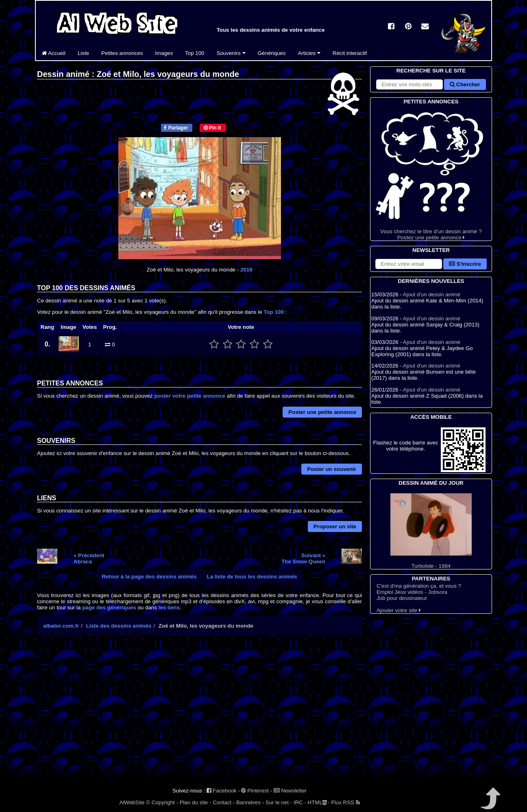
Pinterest (255, 791)
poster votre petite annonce (190, 396)
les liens (169, 607)
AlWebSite (132, 802)
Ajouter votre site (399, 610)
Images (164, 53)
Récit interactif (350, 53)
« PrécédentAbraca (89, 558)
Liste (83, 53)
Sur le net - (279, 802)
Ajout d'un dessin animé (432, 294)
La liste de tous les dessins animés (252, 577)
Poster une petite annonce (322, 412)
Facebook (221, 791)
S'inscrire (465, 264)
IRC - (300, 802)
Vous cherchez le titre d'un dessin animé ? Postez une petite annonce (431, 173)
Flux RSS (346, 802)
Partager (176, 128)
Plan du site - (196, 802)
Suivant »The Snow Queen (303, 558)
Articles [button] (309, 53)
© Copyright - (162, 802)
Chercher (465, 84)
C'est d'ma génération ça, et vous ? (419, 586)
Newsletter (290, 791)
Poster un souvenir (332, 469)
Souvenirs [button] (231, 53)
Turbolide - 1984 (431, 531)
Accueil (54, 53)
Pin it (212, 128)
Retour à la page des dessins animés (149, 577)
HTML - (319, 802)
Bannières (248, 802)
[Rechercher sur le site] (409, 84)
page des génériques (109, 607)
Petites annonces (122, 53)
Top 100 (195, 53)
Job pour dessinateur (402, 598)
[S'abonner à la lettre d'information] (409, 264)
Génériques (272, 53)
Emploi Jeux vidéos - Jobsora (412, 592)
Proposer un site (335, 526)
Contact (222, 802)
